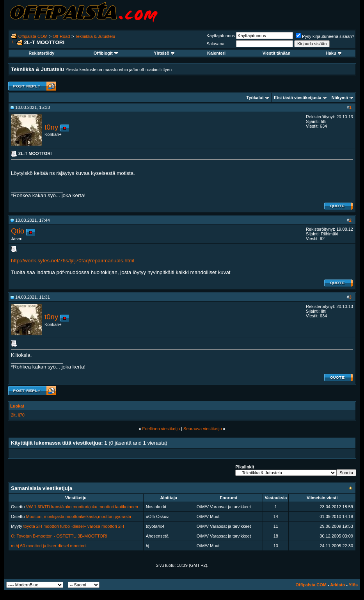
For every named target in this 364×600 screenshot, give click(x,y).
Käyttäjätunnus (221, 36)
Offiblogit (106, 53)
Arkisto (337, 585)
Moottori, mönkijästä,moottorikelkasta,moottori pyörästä (79, 516)
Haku (334, 53)
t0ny (51, 127)
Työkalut (255, 98)
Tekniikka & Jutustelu (95, 36)
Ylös (353, 585)
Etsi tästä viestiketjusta (298, 98)
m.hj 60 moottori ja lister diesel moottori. (49, 546)
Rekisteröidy (41, 53)
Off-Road (61, 36)
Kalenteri (216, 53)
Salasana (215, 44)
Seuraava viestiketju (202, 429)
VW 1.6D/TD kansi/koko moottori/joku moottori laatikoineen (82, 507)
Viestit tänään (276, 53)
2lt (13, 415)
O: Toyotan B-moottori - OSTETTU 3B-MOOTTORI (59, 536)
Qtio (18, 231)
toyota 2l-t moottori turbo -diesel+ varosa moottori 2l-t (74, 526)
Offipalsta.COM (33, 36)
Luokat (17, 406)
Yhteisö (164, 53)
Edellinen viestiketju (161, 429)
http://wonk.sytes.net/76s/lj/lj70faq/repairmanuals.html (73, 261)
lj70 (21, 415)
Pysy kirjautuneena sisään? (325, 36)
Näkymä (340, 98)
